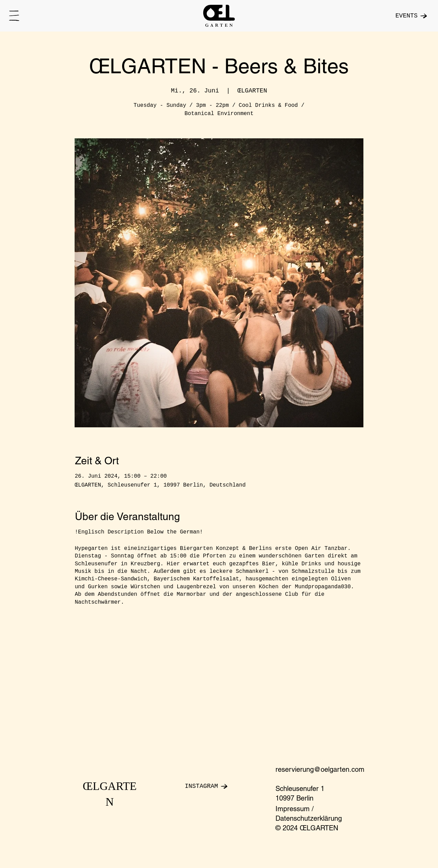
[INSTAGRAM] (219, 786)
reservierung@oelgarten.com (320, 769)
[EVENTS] (398, 16)
